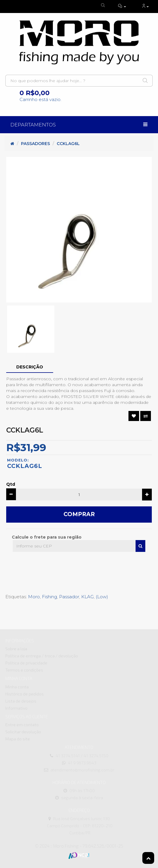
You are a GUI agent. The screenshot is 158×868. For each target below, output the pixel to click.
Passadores (35, 144)
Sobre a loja (16, 649)
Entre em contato (22, 725)
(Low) (102, 597)
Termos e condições (24, 670)
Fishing (49, 597)
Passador (69, 597)
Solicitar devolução (23, 732)
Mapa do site (18, 739)
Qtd (11, 484)
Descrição (30, 367)
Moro (34, 597)
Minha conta (17, 687)
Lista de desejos (21, 701)
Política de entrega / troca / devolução (42, 656)
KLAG (87, 597)
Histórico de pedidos (25, 694)
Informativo (16, 708)
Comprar (79, 514)
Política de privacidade (26, 663)
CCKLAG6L (68, 144)
